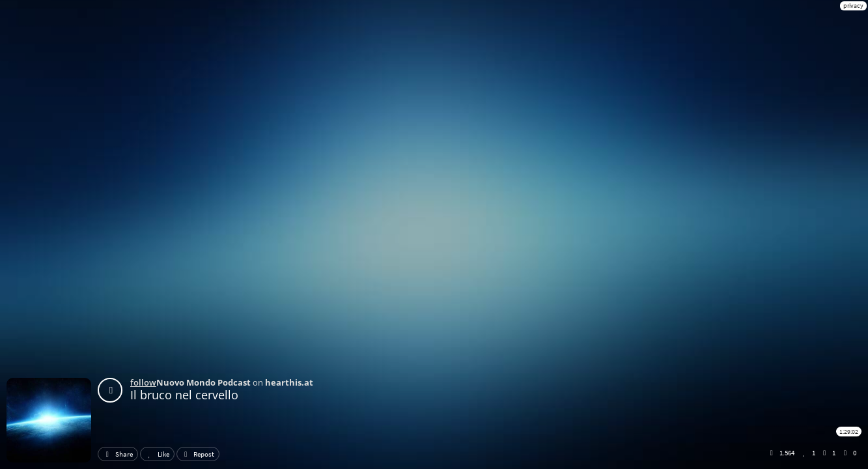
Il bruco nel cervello (184, 395)
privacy (853, 6)
